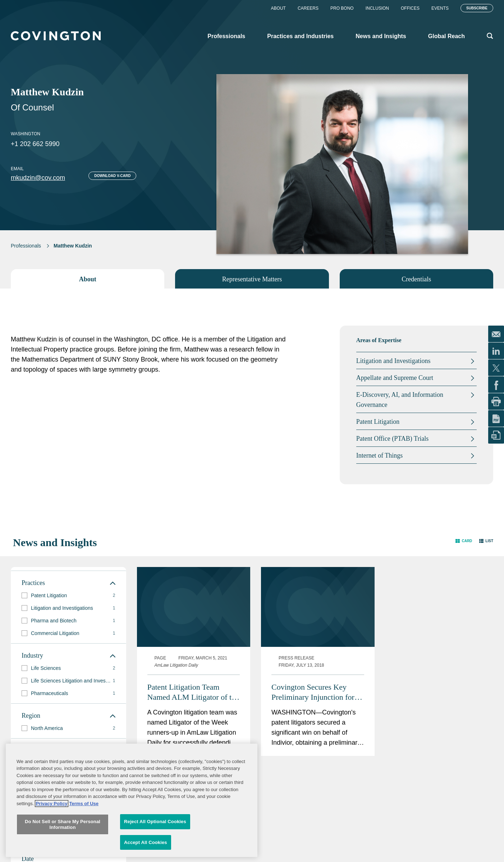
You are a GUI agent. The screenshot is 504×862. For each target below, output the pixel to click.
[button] (464, 541)
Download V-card (112, 176)
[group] (68, 596)
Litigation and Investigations (393, 361)
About (278, 8)
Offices (410, 8)
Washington (26, 134)
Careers (308, 8)
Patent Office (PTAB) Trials (393, 439)
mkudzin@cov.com (38, 178)
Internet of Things (380, 455)
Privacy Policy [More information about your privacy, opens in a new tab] (51, 848)
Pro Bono (342, 8)
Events (440, 8)
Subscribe (477, 8)
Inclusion (377, 8)
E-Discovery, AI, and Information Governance (400, 400)
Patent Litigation (378, 422)
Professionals (26, 246)
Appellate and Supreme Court (395, 378)
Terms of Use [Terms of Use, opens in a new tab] (84, 848)
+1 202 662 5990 (35, 144)
